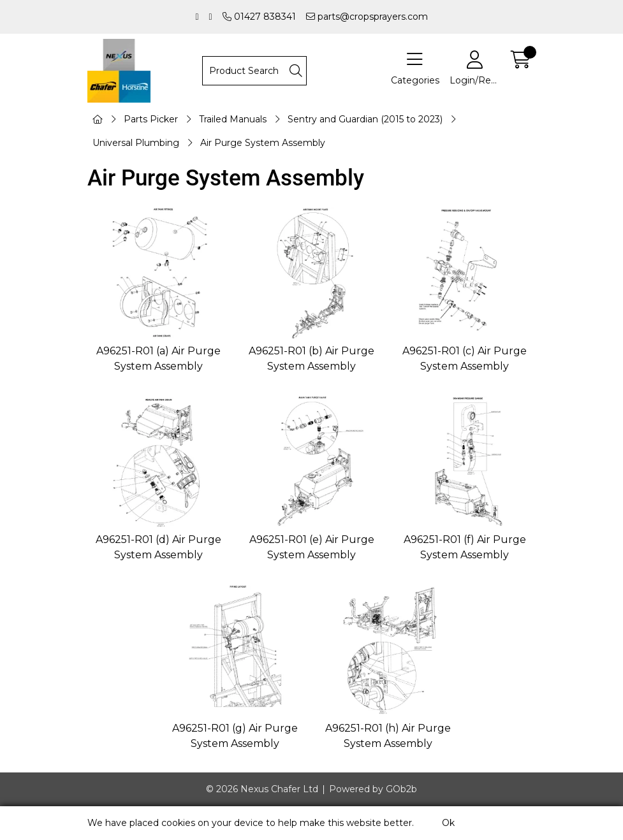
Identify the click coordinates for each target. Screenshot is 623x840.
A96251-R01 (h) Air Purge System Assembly (388, 736)
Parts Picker (151, 119)
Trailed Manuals (233, 119)
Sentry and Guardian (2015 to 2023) (365, 119)
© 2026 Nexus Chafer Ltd (262, 789)
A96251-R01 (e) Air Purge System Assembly (312, 547)
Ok (448, 823)
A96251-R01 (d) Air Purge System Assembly (158, 547)
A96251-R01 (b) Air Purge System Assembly (311, 358)
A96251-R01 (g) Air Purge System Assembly (235, 736)
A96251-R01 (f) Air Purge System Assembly (465, 547)
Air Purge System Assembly (263, 143)
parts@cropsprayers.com (367, 17)
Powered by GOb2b (373, 789)
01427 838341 (259, 17)
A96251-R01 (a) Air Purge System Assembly (158, 358)
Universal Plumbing (136, 143)
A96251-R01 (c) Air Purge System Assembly (465, 358)
